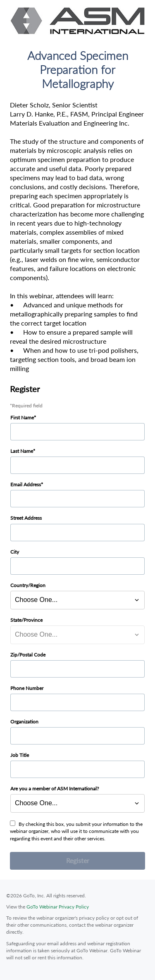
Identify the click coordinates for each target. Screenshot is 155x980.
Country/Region (28, 585)
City (15, 552)
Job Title (20, 755)
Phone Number (27, 688)
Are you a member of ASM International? (55, 789)
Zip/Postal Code (28, 655)
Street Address (26, 518)
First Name (22, 417)
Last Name (22, 451)
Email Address (26, 484)
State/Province (26, 620)
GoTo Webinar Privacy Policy (58, 907)
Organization (24, 722)
